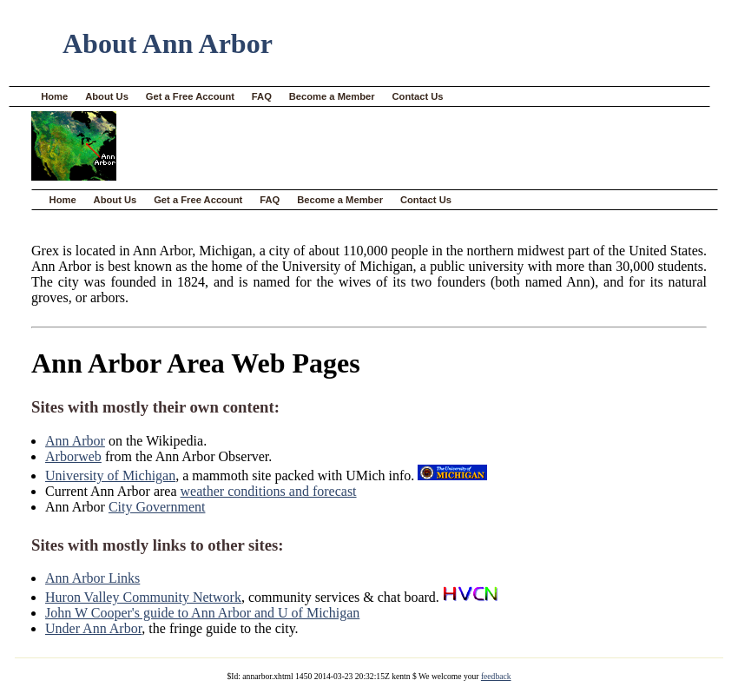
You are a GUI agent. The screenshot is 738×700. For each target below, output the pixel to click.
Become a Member (332, 96)
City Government (157, 507)
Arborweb (73, 456)
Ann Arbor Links (92, 578)
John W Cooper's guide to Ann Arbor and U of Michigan (202, 613)
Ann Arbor (75, 441)
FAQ (262, 96)
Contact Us (418, 96)
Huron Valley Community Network (143, 597)
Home (54, 96)
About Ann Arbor (168, 43)
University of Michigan (110, 475)
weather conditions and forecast (269, 491)
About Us (107, 96)
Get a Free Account (190, 96)
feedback (496, 676)
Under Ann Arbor (93, 628)
